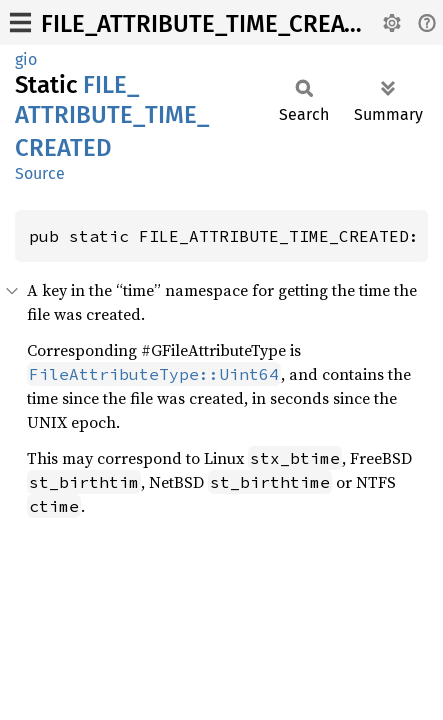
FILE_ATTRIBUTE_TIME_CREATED (213, 24)
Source (40, 173)
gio (26, 59)
